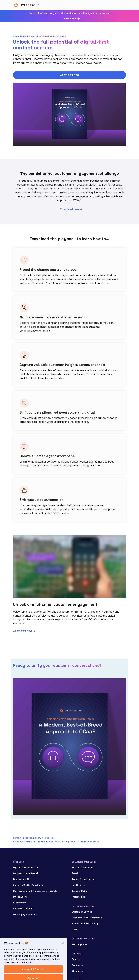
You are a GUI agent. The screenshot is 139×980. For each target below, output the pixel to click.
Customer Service (82, 912)
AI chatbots (20, 903)
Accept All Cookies (33, 975)
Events (76, 959)
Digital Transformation (26, 867)
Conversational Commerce (87, 918)
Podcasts (77, 965)
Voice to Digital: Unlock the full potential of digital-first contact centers (56, 842)
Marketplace (79, 944)
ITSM (75, 929)
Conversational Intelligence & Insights (35, 891)
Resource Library (31, 838)
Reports (48, 838)
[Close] (63, 949)
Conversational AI (23, 908)
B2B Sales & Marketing (85, 923)
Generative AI (21, 879)
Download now (70, 75)
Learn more (69, 18)
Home (16, 838)
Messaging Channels (25, 914)
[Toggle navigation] (121, 5)
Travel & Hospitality (83, 879)
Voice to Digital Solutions (28, 885)
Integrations (20, 897)
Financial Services (82, 867)
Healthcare (78, 885)
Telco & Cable (80, 891)
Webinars (77, 971)
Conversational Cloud (25, 873)
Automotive (79, 897)
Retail (75, 873)
